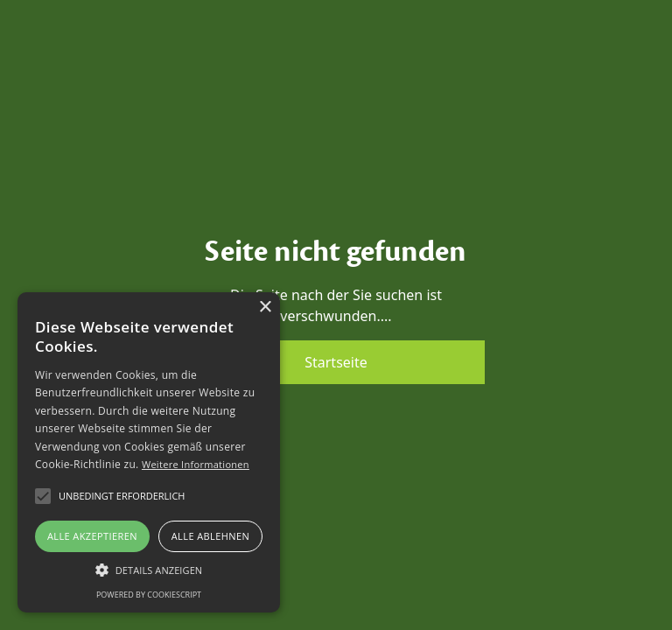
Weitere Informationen (196, 464)
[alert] (149, 452)
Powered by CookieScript (149, 595)
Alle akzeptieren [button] (92, 536)
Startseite (336, 362)
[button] (149, 570)
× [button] (265, 308)
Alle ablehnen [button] (210, 536)
